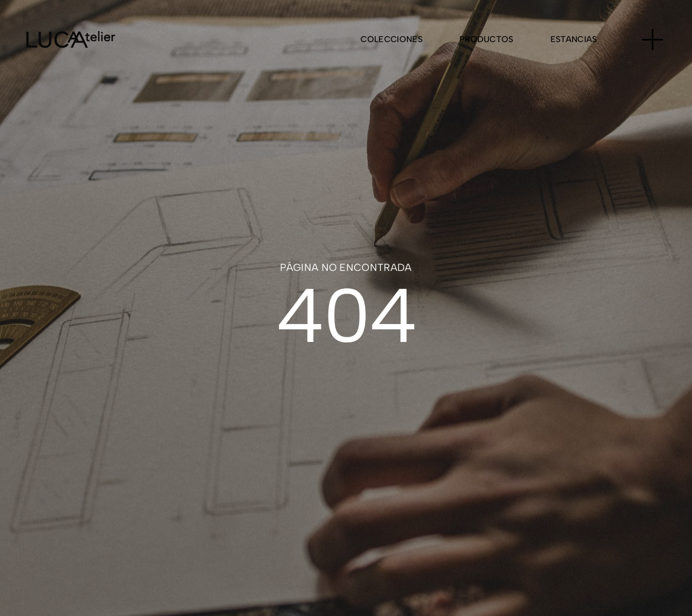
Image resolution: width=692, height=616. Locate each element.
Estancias (574, 39)
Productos (487, 39)
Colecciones (392, 39)
